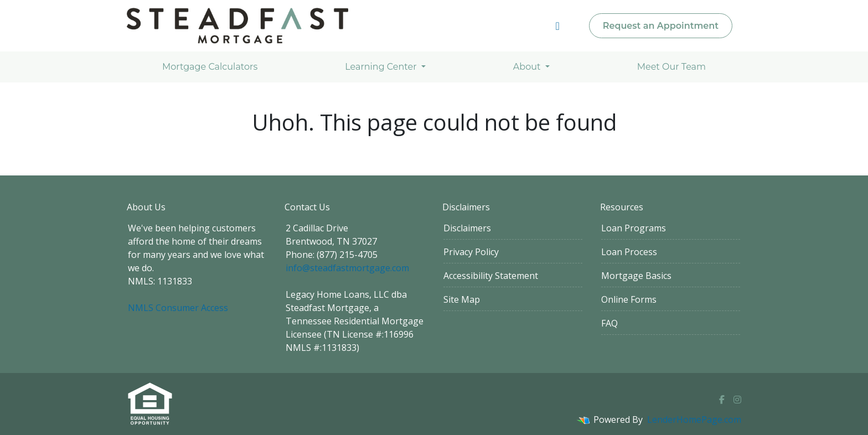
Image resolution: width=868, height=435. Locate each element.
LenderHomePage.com (694, 420)
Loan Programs (634, 228)
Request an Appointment (661, 26)
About (528, 67)
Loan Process (629, 252)
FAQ (609, 323)
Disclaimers (467, 228)
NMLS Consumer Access (178, 308)
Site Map (462, 299)
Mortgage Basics (636, 276)
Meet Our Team (671, 67)
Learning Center (382, 67)
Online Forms (629, 299)
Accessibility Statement (491, 276)
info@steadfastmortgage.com (347, 268)
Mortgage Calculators (210, 67)
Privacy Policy (471, 252)
